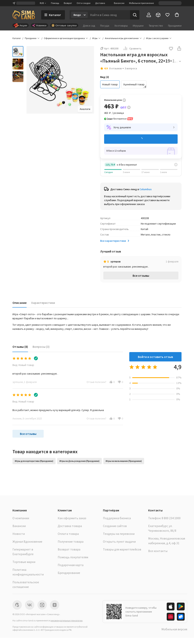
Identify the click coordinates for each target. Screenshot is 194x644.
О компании (21, 518)
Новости (19, 534)
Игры (95, 38)
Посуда (105, 26)
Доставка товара (70, 526)
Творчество (156, 26)
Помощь (55, 3)
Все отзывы (141, 276)
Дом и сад (89, 26)
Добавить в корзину (141, 139)
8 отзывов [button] (115, 68)
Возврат (68, 3)
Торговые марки (24, 562)
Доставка (100, 3)
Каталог (17, 38)
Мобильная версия (174, 629)
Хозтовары (121, 26)
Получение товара (71, 541)
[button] (171, 49)
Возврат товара (69, 549)
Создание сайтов (115, 526)
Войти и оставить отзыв (155, 357)
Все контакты (158, 551)
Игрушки (138, 26)
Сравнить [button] (132, 48)
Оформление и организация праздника (64, 38)
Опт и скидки (84, 3)
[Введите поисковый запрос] (109, 15)
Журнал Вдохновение (27, 541)
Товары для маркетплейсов (122, 549)
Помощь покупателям (73, 557)
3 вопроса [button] (131, 68)
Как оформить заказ (72, 518)
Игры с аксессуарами (157, 38)
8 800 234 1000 (171, 518)
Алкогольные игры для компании (122, 38)
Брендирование (69, 573)
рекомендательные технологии (66, 620)
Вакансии (119, 3)
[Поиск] (135, 15)
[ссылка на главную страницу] (24, 15)
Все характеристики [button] (115, 241)
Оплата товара (68, 534)
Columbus (146, 189)
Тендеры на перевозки (119, 534)
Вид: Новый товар (23, 365)
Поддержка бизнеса (117, 518)
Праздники (175, 26)
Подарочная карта (71, 565)
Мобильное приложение (141, 3)
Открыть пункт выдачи (119, 541)
